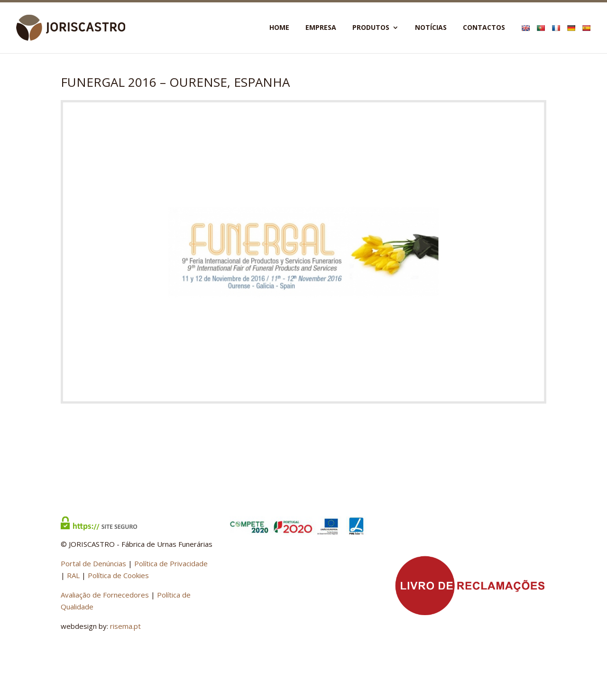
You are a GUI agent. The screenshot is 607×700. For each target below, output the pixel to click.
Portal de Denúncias (93, 563)
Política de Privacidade (171, 563)
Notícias (431, 28)
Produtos (371, 28)
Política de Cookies (118, 575)
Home (279, 28)
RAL (73, 575)
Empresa (321, 28)
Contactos (484, 28)
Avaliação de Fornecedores (105, 595)
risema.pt (125, 626)
